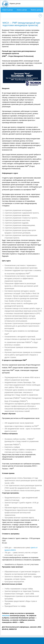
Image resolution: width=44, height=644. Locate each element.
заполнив (6, 616)
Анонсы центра (22, 10)
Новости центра (8, 10)
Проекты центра (36, 10)
